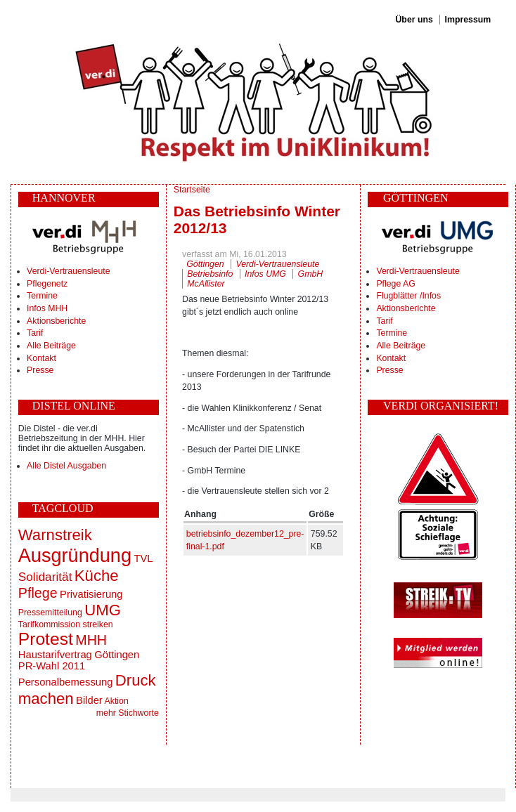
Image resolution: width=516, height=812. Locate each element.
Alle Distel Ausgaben (66, 466)
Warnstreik (55, 535)
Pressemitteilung (50, 613)
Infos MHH (47, 308)
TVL (143, 558)
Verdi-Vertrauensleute (68, 271)
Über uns (414, 20)
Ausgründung (75, 555)
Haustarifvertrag (55, 655)
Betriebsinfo (210, 274)
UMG (103, 610)
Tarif (35, 333)
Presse (40, 370)
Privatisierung (91, 594)
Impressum (468, 20)
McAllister (206, 284)
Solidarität (45, 577)
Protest (46, 639)
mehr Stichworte (128, 713)
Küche (97, 576)
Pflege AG (395, 284)
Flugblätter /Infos (408, 296)
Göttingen (117, 655)
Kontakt (41, 358)
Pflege (38, 593)
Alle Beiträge (51, 346)
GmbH (311, 274)
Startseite (192, 190)
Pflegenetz (47, 284)
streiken (97, 624)
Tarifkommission (49, 624)
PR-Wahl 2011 (52, 666)
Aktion (117, 701)
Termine (42, 296)
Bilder (89, 700)
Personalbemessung (66, 682)
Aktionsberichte (56, 321)
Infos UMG (265, 274)
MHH (91, 640)
